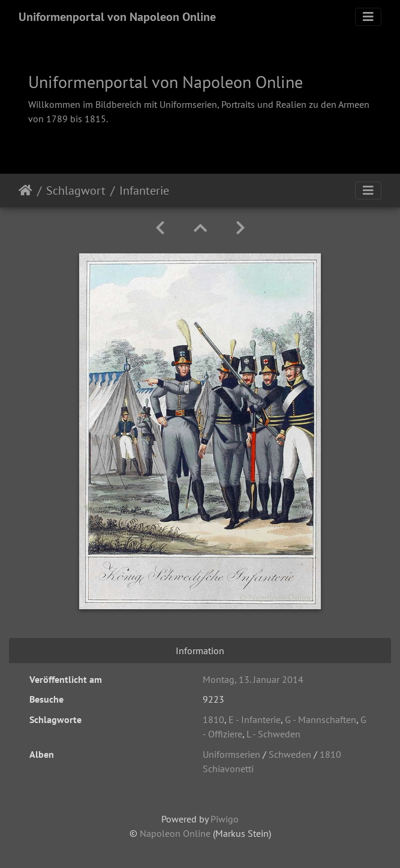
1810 (213, 719)
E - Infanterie (255, 719)
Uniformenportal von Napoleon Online (117, 17)
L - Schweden (273, 734)
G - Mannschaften (321, 719)
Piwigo (225, 819)
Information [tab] (200, 651)
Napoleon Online (175, 833)
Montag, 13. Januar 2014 (253, 679)
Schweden (290, 754)
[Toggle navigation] (368, 17)
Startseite (25, 190)
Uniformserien (231, 754)
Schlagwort (76, 190)
